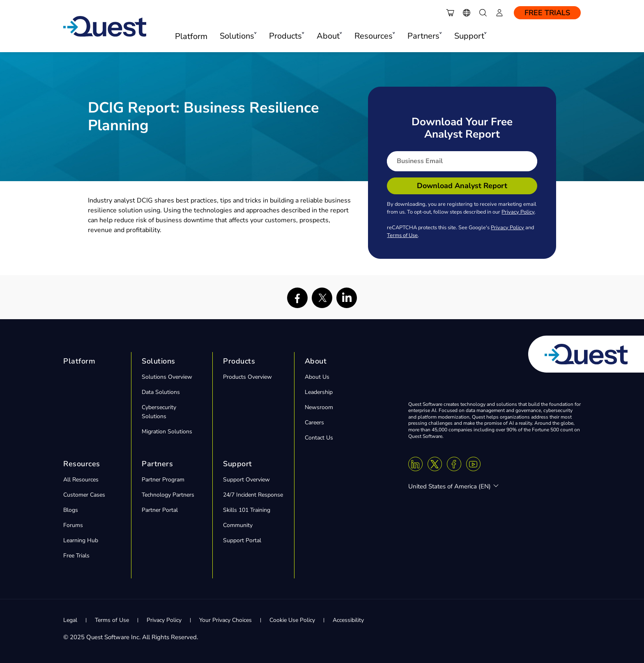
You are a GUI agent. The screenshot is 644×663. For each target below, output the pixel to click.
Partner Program (163, 480)
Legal (70, 620)
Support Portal (242, 540)
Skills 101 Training (247, 510)
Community (238, 525)
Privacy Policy (518, 212)
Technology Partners (168, 495)
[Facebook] (454, 464)
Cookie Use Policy (292, 620)
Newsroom (319, 407)
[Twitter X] (435, 464)
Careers (314, 422)
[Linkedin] (415, 464)
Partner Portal (160, 510)
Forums (73, 525)
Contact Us (319, 438)
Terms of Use (402, 235)
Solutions (159, 361)
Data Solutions (161, 392)
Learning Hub (81, 540)
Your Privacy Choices (225, 620)
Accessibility (348, 620)
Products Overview (247, 377)
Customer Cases (84, 495)
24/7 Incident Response (253, 495)
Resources (82, 464)
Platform (191, 36)
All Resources (81, 480)
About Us (317, 377)
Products (239, 361)
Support (238, 464)
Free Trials (547, 13)
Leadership (319, 392)
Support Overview (246, 480)
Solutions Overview (167, 377)
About (316, 361)
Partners (157, 464)
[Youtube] (473, 464)
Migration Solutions (167, 432)
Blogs (71, 510)
